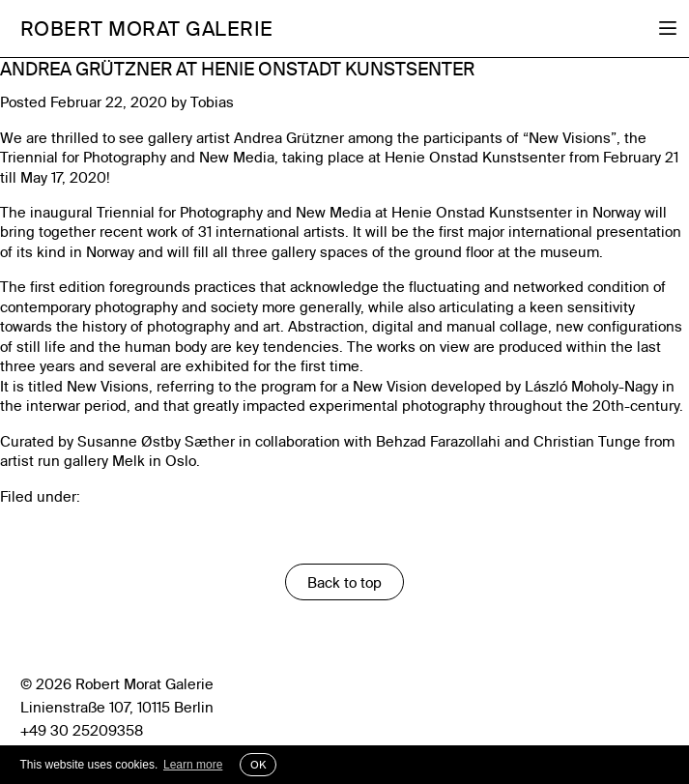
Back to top (344, 582)
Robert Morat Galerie (147, 28)
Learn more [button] (193, 765)
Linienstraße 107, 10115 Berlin (117, 707)
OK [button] (258, 765)
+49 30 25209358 (82, 730)
